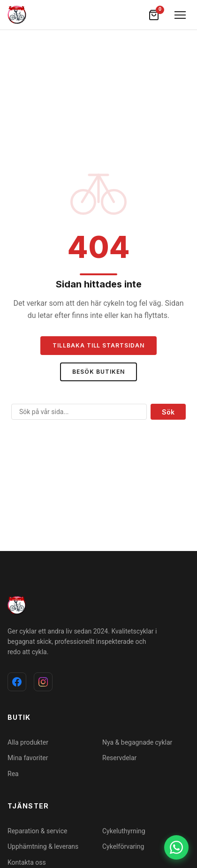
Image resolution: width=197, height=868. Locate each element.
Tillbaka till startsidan (98, 345)
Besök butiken (98, 372)
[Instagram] (43, 682)
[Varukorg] (154, 15)
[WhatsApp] (176, 847)
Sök (168, 412)
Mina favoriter (28, 758)
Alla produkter (28, 742)
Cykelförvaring (123, 846)
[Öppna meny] (180, 15)
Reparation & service (37, 831)
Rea (13, 774)
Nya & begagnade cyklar (137, 742)
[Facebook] (17, 682)
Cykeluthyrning (124, 831)
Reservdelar (119, 758)
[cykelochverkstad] (17, 15)
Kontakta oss (27, 862)
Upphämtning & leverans (43, 846)
